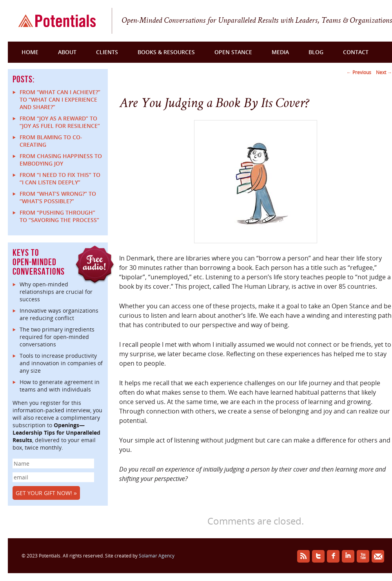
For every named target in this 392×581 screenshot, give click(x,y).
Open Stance (233, 52)
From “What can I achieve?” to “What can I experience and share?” (60, 99)
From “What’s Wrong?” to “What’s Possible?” (58, 197)
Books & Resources (166, 52)
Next (384, 72)
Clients (107, 52)
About (67, 52)
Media (280, 52)
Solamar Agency (157, 556)
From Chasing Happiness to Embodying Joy (61, 160)
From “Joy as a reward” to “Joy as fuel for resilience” (60, 122)
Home (30, 52)
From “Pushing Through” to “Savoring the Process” (59, 216)
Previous (359, 72)
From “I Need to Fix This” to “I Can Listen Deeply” (60, 178)
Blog (316, 52)
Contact (356, 52)
